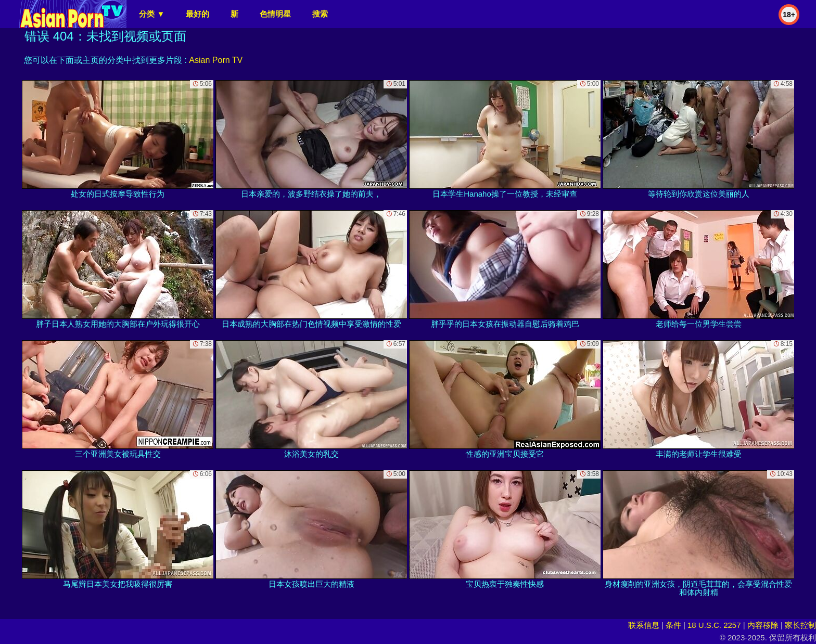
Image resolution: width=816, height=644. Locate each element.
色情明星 (275, 14)
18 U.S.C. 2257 (714, 625)
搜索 (320, 14)
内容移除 (763, 625)
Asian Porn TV (216, 60)
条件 (673, 625)
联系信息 (644, 625)
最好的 (197, 14)
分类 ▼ (152, 14)
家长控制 (800, 625)
